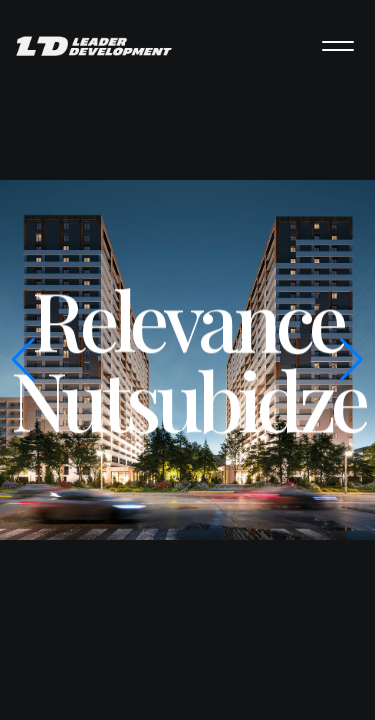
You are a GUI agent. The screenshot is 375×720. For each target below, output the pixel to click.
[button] (351, 360)
